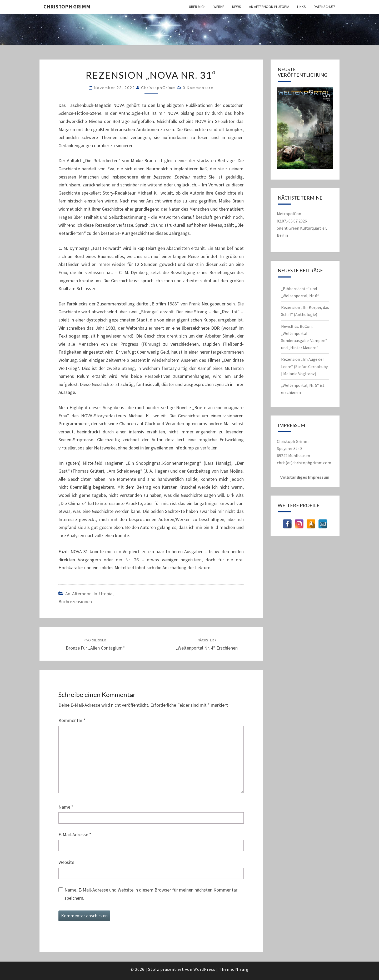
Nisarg (242, 969)
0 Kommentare (198, 88)
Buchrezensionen (75, 602)
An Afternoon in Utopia (269, 7)
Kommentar (72, 720)
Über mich (197, 7)
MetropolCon (289, 214)
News (237, 7)
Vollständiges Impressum (305, 477)
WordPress (204, 969)
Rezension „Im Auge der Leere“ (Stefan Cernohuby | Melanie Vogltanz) (304, 366)
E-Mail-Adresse (75, 835)
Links (301, 7)
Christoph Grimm (67, 6)
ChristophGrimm (158, 88)
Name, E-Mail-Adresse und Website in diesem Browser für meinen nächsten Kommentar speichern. (151, 894)
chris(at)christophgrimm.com (304, 463)
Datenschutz (325, 7)
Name (66, 807)
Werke (219, 7)
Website (66, 862)
